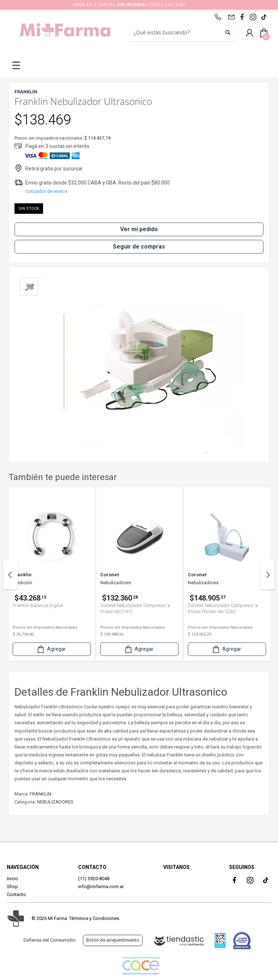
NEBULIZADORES (55, 802)
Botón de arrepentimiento (113, 940)
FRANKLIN (41, 794)
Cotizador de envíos (46, 191)
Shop (12, 886)
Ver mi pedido (139, 229)
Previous (10, 575)
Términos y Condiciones (94, 918)
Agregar (51, 649)
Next (268, 575)
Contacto (16, 894)
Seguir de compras (139, 247)
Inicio (12, 879)
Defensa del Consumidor (50, 940)
